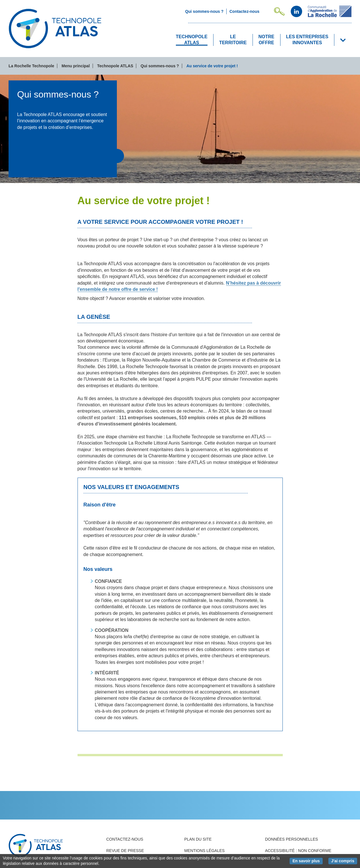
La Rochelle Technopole (31, 66)
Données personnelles (292, 839)
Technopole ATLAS (115, 66)
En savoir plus (308, 861)
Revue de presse (125, 851)
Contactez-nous (125, 839)
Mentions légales (205, 851)
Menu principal (76, 66)
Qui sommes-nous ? (160, 66)
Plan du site (198, 839)
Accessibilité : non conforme (298, 851)
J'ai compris (344, 861)
